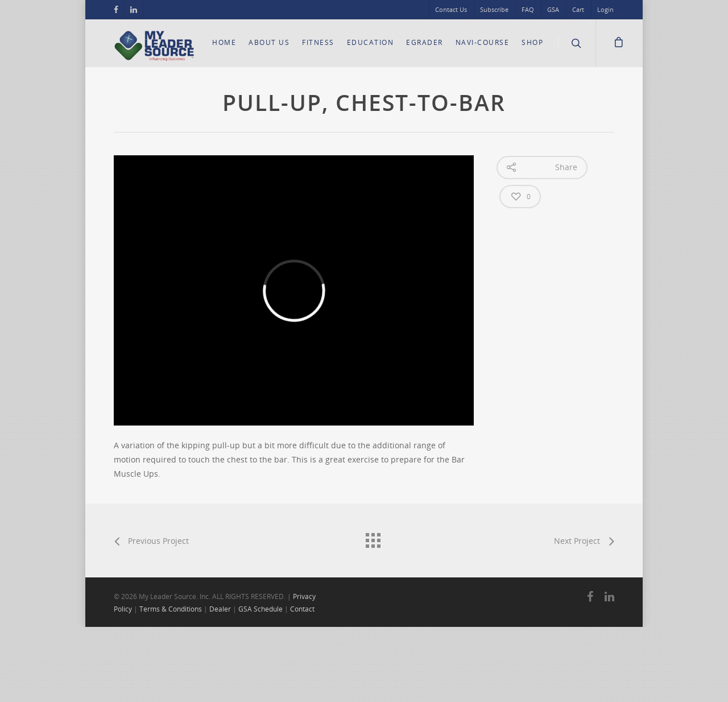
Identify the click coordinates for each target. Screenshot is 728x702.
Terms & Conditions (171, 609)
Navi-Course (483, 42)
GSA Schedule (260, 609)
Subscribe (494, 9)
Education (371, 42)
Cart (578, 9)
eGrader (425, 42)
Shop (532, 42)
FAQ (528, 9)
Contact (302, 609)
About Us (269, 42)
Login (605, 9)
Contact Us (451, 9)
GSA (553, 9)
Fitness (318, 42)
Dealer (220, 609)
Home (224, 42)
